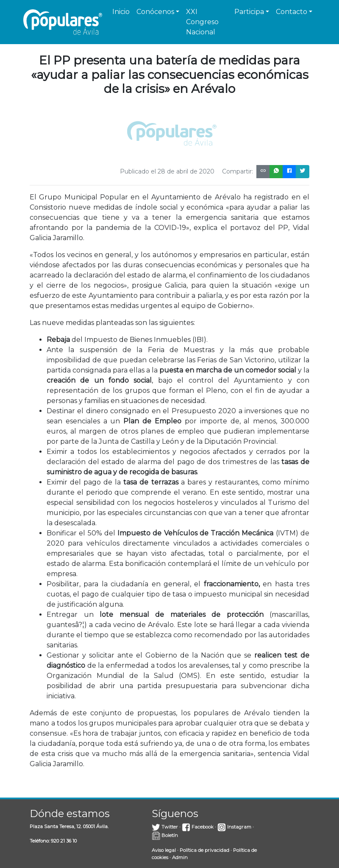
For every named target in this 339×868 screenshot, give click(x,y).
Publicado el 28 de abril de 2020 (167, 171)
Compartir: (238, 171)
